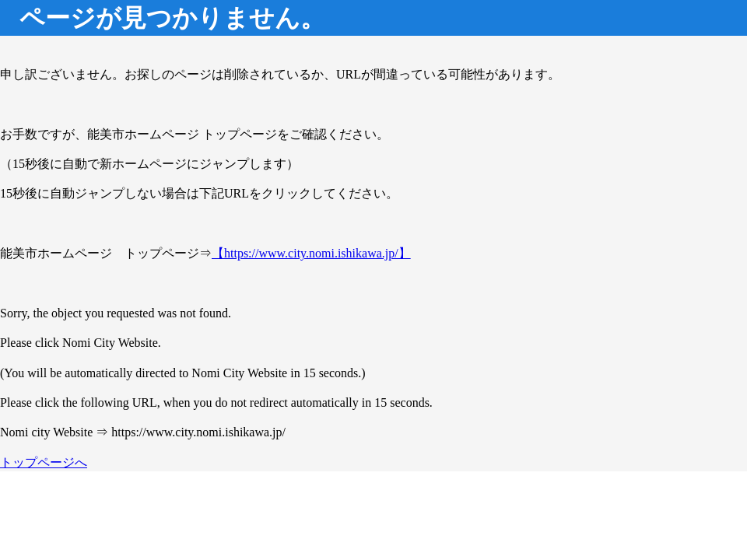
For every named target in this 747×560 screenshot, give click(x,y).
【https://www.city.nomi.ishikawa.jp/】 (311, 253)
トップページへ (44, 462)
